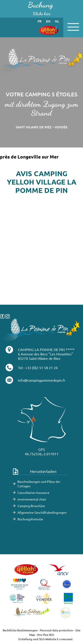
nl (57, 21)
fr (40, 21)
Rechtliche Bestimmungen (20, 630)
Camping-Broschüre (31, 506)
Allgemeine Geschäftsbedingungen (42, 512)
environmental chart (32, 499)
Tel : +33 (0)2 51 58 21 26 (38, 368)
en (48, 21)
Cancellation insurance (33, 493)
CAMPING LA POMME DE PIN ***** (46, 349)
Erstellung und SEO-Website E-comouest (45, 639)
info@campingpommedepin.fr (42, 380)
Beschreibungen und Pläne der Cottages (39, 484)
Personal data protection (56, 630)
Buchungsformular (30, 519)
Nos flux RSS (46, 635)
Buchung (40, 8)
